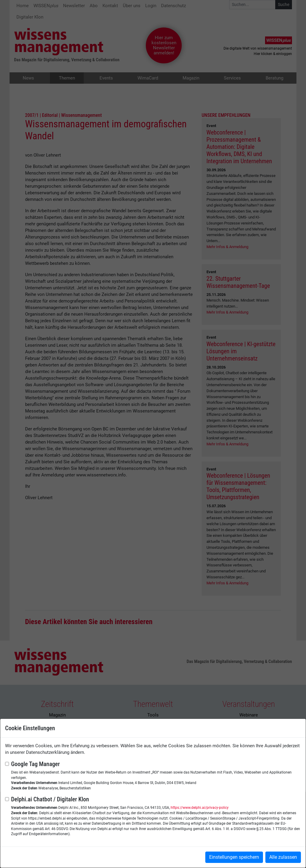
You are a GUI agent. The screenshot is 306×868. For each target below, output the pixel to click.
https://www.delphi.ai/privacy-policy (200, 808)
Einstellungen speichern (234, 857)
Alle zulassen (283, 857)
